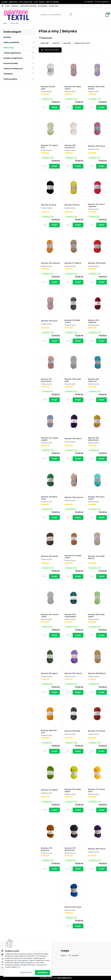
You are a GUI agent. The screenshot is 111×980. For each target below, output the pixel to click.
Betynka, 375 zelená (49, 790)
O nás (7, 6)
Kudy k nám (54, 6)
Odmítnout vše (26, 972)
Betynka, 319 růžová (49, 321)
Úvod (5, 23)
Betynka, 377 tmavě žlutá (96, 790)
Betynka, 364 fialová (73, 673)
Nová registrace (103, 2)
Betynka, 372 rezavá (97, 731)
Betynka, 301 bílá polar (48, 88)
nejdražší (56, 43)
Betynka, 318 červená (97, 263)
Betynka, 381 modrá (73, 907)
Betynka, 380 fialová (97, 849)
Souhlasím (42, 972)
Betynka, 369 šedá (72, 731)
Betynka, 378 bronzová (46, 849)
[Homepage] (2, 6)
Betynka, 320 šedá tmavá (72, 321)
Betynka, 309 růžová (97, 146)
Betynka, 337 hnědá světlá (73, 557)
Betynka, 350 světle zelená (96, 616)
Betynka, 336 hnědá (49, 556)
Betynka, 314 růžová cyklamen (96, 205)
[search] (71, 15)
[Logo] (17, 15)
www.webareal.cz (64, 978)
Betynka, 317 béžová (73, 263)
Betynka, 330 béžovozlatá (93, 439)
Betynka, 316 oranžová (50, 263)
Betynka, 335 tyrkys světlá (96, 498)
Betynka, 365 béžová (97, 673)
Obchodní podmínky (28, 6)
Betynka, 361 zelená (49, 673)
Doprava (15, 6)
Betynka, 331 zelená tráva (49, 498)
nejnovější (67, 43)
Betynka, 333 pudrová (74, 497)
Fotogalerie (43, 6)
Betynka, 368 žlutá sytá (49, 732)
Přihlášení (90, 2)
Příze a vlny (14, 23)
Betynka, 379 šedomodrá (70, 849)
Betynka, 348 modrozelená (70, 616)
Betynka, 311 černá (49, 205)
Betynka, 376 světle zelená (73, 790)
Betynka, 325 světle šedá (73, 380)
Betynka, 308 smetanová (70, 147)
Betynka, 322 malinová (93, 321)
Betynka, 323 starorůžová (46, 380)
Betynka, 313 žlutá (72, 205)
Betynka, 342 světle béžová (96, 557)
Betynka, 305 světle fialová (96, 88)
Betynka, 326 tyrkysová (93, 380)
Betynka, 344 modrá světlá (50, 616)
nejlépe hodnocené (82, 43)
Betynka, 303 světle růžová (73, 88)
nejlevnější (45, 43)
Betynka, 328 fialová (73, 439)
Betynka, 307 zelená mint (49, 147)
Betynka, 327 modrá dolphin (50, 439)
